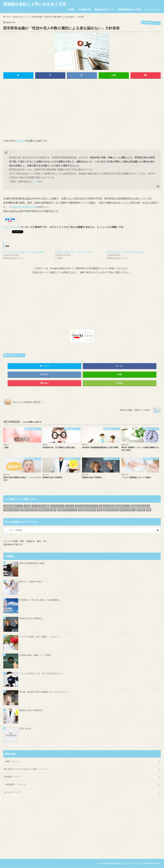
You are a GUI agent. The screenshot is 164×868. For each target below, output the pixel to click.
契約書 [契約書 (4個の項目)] (81, 510)
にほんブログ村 (12, 227)
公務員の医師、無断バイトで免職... (35, 655)
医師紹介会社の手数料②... (31, 710)
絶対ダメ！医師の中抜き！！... (33, 582)
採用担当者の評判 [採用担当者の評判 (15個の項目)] (111, 510)
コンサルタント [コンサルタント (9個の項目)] (57, 506)
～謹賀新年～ (15, 785)
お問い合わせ (25, 729)
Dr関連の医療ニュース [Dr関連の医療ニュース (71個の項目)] (13, 506)
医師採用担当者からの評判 (130, 9)
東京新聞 (21, 141)
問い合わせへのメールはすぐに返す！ (27, 769)
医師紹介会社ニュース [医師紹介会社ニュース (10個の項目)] (67, 510)
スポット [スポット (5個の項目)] (70, 506)
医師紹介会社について (104, 9)
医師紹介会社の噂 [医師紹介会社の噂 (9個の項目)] (11, 510)
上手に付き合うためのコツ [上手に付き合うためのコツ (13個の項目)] (86, 506)
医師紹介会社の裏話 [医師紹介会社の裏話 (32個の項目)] (48, 510)
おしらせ (13, 792)
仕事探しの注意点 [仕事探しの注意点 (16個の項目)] (107, 506)
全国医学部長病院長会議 (24, 207)
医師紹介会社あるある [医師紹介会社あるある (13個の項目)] (140, 506)
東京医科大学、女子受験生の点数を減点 (126, 252)
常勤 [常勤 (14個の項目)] (99, 510)
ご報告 (12, 761)
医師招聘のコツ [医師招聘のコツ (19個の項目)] (123, 506)
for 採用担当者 (84, 9)
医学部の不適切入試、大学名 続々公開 (73, 252)
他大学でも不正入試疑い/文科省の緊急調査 (24, 252)
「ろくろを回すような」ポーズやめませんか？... (42, 673)
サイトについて (152, 9)
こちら (35, 181)
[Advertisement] (82, 112)
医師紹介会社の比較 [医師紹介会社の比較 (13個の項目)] (29, 510)
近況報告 (13, 777)
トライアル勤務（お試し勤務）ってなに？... (40, 637)
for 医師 (71, 9)
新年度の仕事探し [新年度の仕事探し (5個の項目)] (128, 510)
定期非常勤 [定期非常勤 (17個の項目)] (91, 510)
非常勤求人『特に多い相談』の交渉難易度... (40, 600)
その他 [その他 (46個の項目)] (27, 506)
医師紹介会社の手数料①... (31, 618)
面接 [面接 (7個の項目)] (149, 510)
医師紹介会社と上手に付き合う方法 (35, 4)
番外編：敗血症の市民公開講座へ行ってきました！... (44, 692)
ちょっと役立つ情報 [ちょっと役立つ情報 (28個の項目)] (41, 506)
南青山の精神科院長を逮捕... (32, 563)
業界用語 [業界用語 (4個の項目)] (141, 510)
